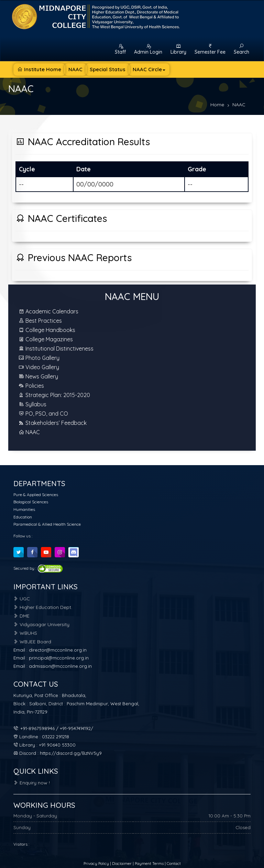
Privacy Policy (97, 864)
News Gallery (38, 376)
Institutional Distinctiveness (56, 349)
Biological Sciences (31, 502)
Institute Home (39, 69)
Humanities (24, 509)
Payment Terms (149, 864)
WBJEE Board (32, 642)
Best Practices (40, 321)
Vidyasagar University (41, 624)
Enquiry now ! (32, 783)
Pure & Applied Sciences (36, 495)
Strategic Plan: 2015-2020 (54, 395)
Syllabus (32, 404)
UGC (22, 599)
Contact (174, 864)
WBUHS (25, 633)
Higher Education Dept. (43, 607)
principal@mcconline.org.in (59, 658)
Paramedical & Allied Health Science (47, 524)
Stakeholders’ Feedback (53, 423)
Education (23, 517)
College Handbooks (47, 330)
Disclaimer (122, 864)
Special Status (108, 69)
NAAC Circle (149, 69)
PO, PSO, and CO (43, 414)
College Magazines (46, 339)
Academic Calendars (48, 311)
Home (217, 105)
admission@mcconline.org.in (60, 666)
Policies (31, 386)
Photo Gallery (39, 358)
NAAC (75, 69)
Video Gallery (39, 367)
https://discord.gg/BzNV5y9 (71, 753)
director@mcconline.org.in (58, 650)
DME (21, 616)
